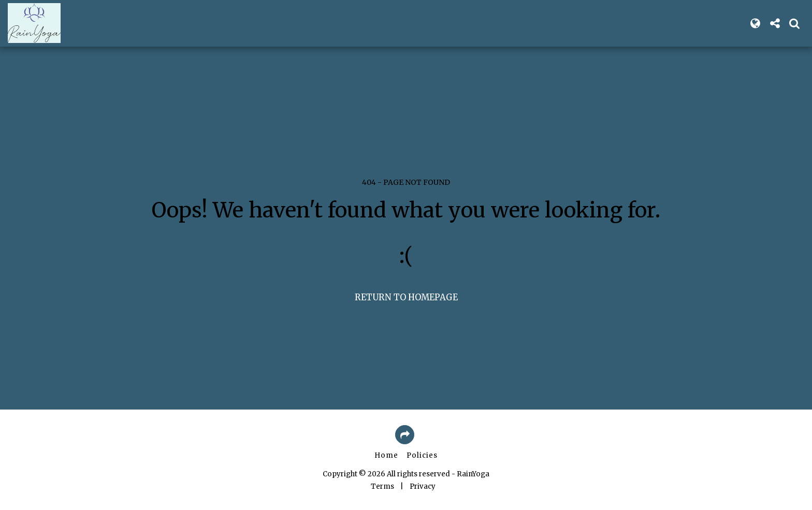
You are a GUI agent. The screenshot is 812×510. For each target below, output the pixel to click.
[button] (775, 23)
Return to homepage (406, 297)
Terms (382, 486)
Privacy (423, 486)
